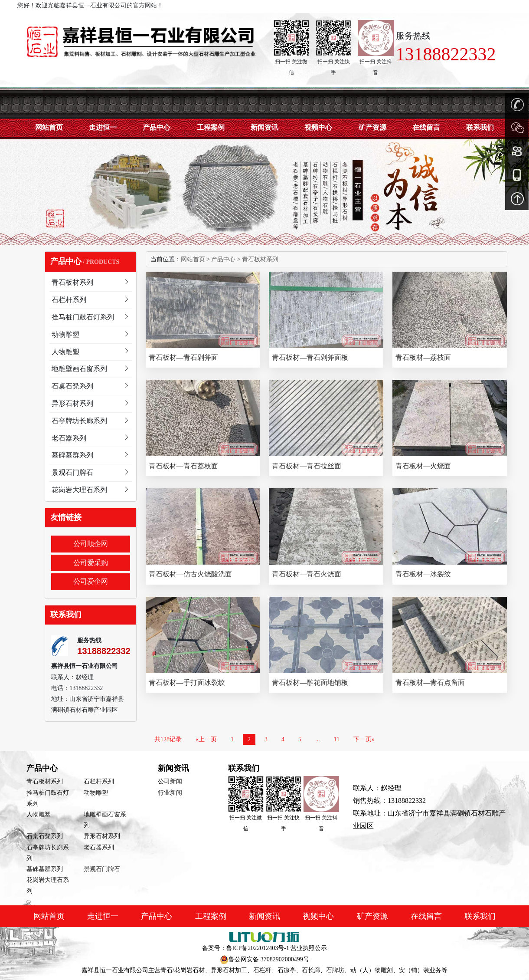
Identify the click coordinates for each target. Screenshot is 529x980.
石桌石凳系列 (45, 836)
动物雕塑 (96, 793)
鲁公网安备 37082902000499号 (269, 959)
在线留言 (426, 127)
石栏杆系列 (99, 781)
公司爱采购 (91, 563)
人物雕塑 (39, 814)
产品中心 (157, 127)
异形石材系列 (102, 836)
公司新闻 (170, 781)
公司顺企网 (91, 544)
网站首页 (49, 127)
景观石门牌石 (102, 869)
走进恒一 (103, 127)
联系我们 (480, 916)
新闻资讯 (264, 127)
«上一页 (206, 739)
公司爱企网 (91, 581)
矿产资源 (372, 127)
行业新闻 (170, 793)
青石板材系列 (260, 259)
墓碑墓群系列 (45, 869)
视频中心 (318, 127)
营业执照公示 (309, 948)
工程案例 (211, 127)
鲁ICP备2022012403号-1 (258, 948)
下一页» (364, 739)
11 (337, 739)
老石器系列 (99, 847)
